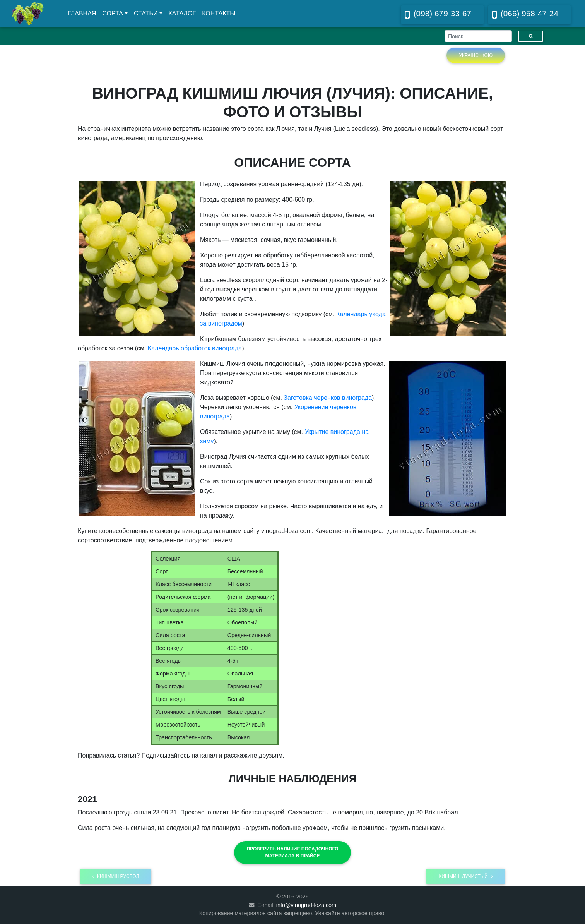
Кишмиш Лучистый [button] (466, 876)
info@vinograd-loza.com (306, 905)
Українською (476, 55)
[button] (292, 852)
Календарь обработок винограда (195, 348)
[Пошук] (531, 36)
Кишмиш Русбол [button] (116, 876)
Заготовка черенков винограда (328, 398)
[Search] (478, 36)
